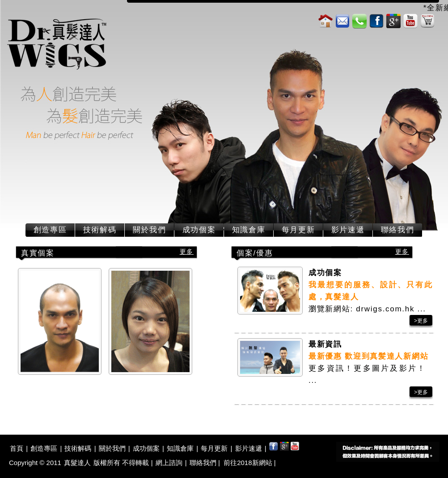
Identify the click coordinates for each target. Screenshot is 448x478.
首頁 (17, 448)
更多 (187, 252)
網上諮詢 (169, 463)
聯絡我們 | (206, 463)
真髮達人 (77, 463)
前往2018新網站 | (249, 463)
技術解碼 (100, 230)
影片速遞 (348, 230)
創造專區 (50, 230)
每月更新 (298, 230)
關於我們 (150, 230)
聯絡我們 (398, 230)
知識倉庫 (249, 230)
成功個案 (199, 230)
